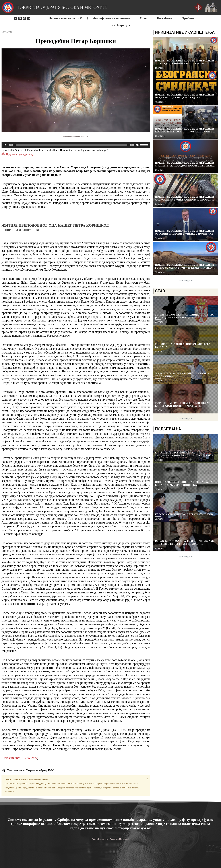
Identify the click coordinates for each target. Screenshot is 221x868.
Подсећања (165, 18)
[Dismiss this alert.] (147, 779)
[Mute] (138, 145)
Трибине (188, 18)
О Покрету (122, 25)
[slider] (72, 145)
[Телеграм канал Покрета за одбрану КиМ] (4, 770)
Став (143, 18)
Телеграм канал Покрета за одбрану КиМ (30, 770)
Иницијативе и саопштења (111, 18)
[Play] (6, 145)
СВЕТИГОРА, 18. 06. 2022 (20, 758)
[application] (76, 145)
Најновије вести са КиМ (66, 18)
